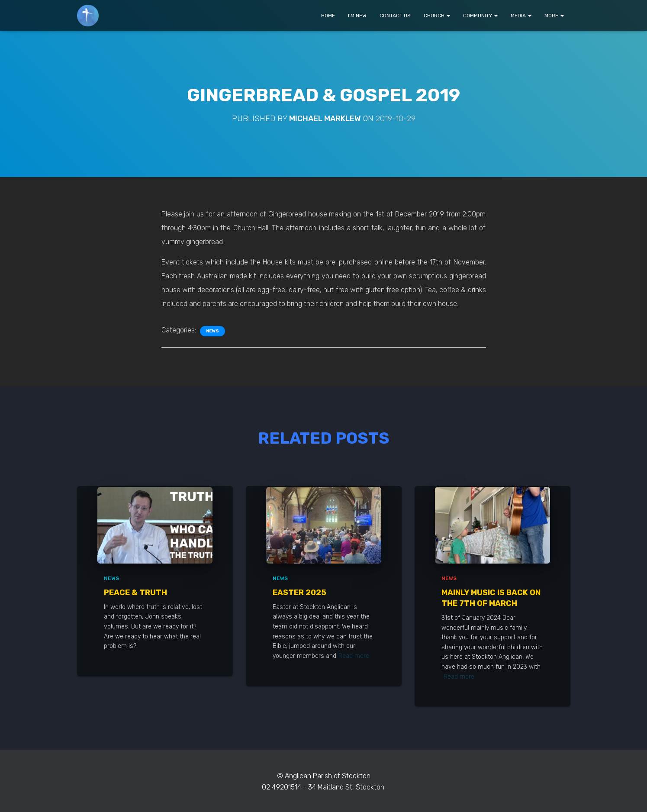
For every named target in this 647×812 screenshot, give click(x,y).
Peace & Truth (135, 593)
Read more (354, 656)
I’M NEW (357, 16)
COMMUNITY (480, 16)
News (212, 331)
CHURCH (437, 16)
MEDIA (521, 16)
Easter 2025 (299, 593)
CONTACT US (395, 16)
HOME (328, 16)
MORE (554, 16)
